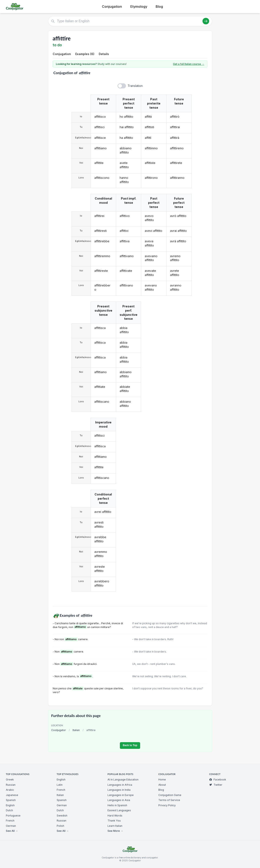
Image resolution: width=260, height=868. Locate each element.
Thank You (114, 821)
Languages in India (119, 790)
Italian (76, 730)
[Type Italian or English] (130, 21)
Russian (11, 785)
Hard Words (115, 816)
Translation (135, 86)
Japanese (12, 795)
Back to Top (130, 745)
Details (104, 54)
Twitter (216, 785)
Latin (60, 785)
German (11, 826)
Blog (159, 6)
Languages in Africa (120, 785)
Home (162, 780)
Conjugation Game (170, 795)
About (162, 785)
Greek (10, 780)
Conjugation (112, 6)
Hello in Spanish (117, 805)
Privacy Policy (167, 805)
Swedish (62, 816)
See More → (115, 831)
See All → (12, 831)
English (10, 805)
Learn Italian (115, 826)
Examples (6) (85, 54)
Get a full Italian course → (189, 64)
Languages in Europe (121, 795)
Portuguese (13, 816)
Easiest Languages (119, 810)
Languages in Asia (119, 800)
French (10, 821)
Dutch (9, 810)
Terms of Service (169, 800)
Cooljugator (59, 730)
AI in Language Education (123, 780)
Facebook (218, 780)
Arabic (10, 790)
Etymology (139, 6)
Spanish (11, 800)
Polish (60, 826)
